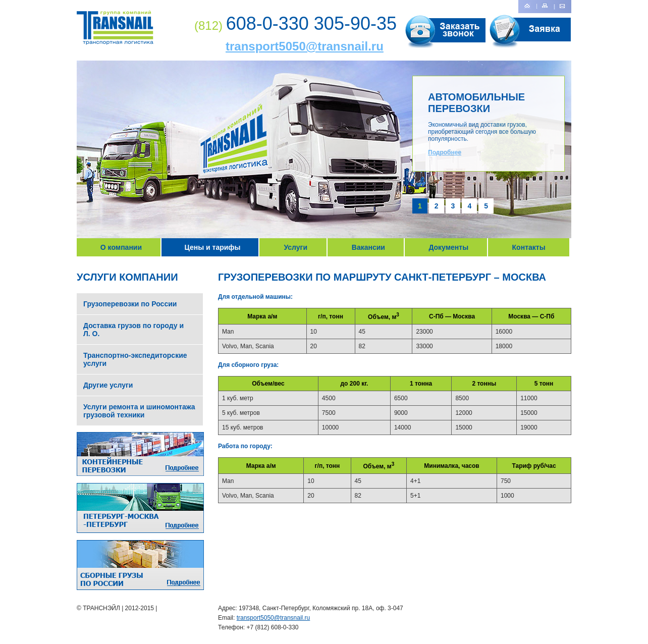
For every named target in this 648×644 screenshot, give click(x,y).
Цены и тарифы (213, 247)
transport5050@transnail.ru (305, 46)
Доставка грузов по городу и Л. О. (133, 330)
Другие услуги (108, 385)
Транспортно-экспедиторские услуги (135, 359)
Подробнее (445, 152)
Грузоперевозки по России (130, 304)
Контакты (529, 247)
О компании (121, 247)
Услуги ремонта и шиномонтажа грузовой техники (139, 411)
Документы (448, 247)
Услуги (295, 247)
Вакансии (368, 247)
